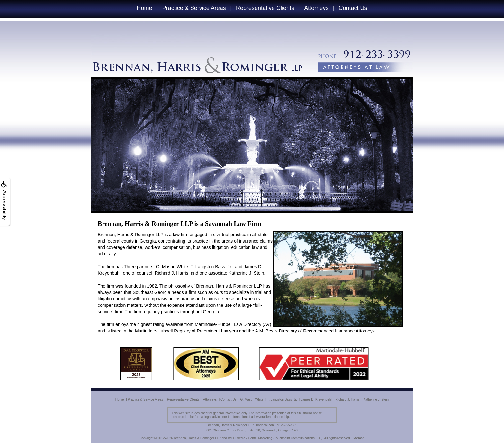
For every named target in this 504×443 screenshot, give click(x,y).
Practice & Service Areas (194, 8)
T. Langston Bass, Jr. (282, 399)
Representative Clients (265, 8)
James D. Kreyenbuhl (316, 399)
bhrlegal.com (265, 425)
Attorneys (316, 8)
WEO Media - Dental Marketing (250, 438)
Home (144, 8)
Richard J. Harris (347, 399)
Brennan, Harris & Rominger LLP (197, 438)
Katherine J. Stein (376, 399)
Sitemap (359, 438)
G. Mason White (252, 399)
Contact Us (353, 8)
